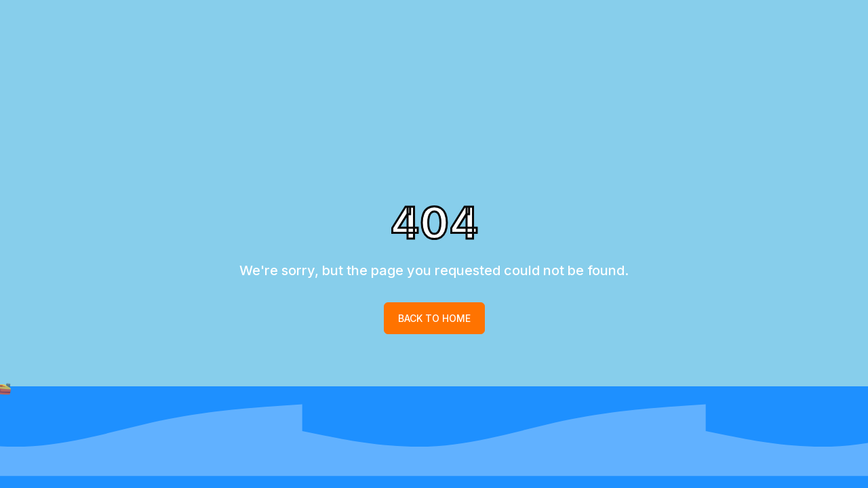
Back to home (434, 318)
